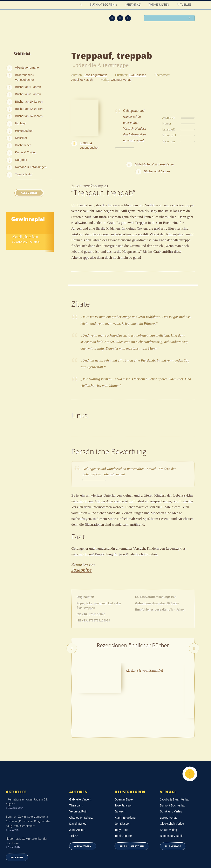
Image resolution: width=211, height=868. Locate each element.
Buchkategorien (103, 5)
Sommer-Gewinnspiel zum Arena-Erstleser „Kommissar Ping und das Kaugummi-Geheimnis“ (28, 786)
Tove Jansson (123, 771)
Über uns (156, 852)
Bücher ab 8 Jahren (28, 94)
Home (82, 5)
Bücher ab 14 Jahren (29, 116)
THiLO (73, 801)
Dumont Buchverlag (173, 771)
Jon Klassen (122, 789)
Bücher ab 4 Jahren (157, 171)
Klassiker (21, 138)
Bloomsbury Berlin (172, 801)
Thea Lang (76, 771)
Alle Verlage (173, 811)
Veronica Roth (78, 777)
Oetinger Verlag (121, 80)
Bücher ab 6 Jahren (28, 87)
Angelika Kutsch (82, 80)
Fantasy (20, 123)
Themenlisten (159, 5)
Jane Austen (77, 795)
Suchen (190, 18)
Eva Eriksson (137, 75)
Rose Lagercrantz (95, 75)
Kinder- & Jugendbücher (89, 145)
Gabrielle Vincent (80, 765)
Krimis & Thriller (25, 152)
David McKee (78, 789)
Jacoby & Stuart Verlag (175, 765)
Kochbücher (23, 145)
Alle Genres (29, 193)
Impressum (14, 851)
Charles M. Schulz (81, 783)
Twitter (128, 18)
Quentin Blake (124, 765)
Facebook (120, 18)
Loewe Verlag (169, 783)
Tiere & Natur (24, 174)
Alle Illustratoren (132, 811)
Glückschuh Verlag (172, 789)
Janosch (120, 777)
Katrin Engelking (125, 783)
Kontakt (139, 852)
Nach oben (190, 739)
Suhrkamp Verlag (171, 777)
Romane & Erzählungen (31, 167)
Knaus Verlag (168, 795)
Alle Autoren (83, 811)
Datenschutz (15, 846)
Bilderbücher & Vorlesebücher (25, 77)
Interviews (133, 5)
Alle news (17, 822)
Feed (112, 18)
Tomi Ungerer (123, 801)
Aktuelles (184, 5)
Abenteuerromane (27, 68)
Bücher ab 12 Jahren (29, 109)
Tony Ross (121, 795)
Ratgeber (21, 160)
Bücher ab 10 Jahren (29, 102)
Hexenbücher (24, 131)
